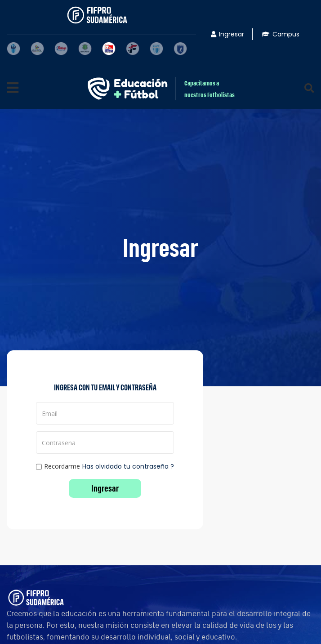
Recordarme (58, 467)
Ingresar (227, 34)
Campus (281, 34)
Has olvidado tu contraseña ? (128, 466)
